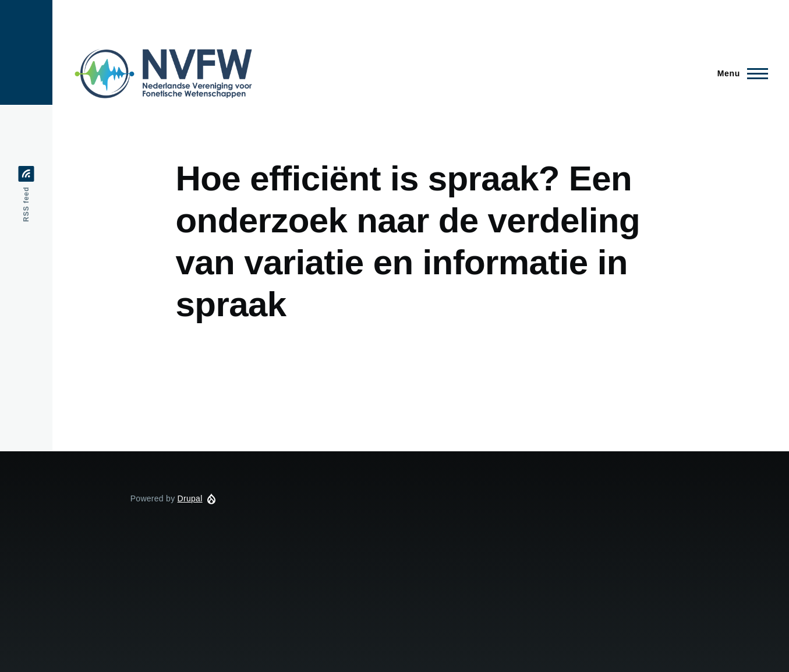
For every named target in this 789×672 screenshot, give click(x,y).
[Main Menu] (739, 73)
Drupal (190, 498)
